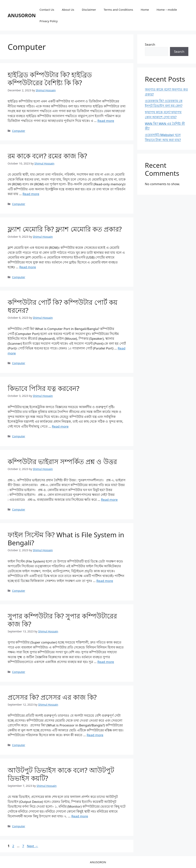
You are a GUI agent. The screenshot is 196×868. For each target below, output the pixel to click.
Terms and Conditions (118, 10)
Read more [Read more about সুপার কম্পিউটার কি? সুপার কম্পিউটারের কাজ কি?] (106, 662)
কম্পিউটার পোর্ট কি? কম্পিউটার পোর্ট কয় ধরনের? (63, 306)
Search (150, 44)
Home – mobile (167, 10)
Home (145, 10)
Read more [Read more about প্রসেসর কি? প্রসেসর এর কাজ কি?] (95, 735)
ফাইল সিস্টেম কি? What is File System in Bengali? (66, 539)
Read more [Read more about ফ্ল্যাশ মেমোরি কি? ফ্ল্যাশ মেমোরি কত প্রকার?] (28, 267)
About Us (68, 10)
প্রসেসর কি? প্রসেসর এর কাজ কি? (52, 697)
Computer (19, 131)
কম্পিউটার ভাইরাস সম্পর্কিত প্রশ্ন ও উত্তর (62, 462)
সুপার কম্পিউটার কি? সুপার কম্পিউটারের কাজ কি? (62, 620)
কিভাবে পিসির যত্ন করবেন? (44, 388)
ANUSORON (22, 15)
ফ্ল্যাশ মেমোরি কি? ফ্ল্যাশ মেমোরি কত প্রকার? (65, 229)
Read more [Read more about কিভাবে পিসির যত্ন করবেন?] (60, 426)
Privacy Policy (49, 21)
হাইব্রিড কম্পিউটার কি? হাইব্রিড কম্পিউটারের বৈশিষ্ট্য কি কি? (50, 79)
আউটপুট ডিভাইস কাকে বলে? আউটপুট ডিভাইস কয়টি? (61, 774)
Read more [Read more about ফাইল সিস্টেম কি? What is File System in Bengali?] (105, 581)
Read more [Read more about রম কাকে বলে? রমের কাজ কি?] (31, 194)
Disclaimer (89, 10)
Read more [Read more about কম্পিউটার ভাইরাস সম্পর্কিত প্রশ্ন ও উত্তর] (109, 500)
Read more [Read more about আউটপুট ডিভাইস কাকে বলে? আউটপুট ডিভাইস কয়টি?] (80, 816)
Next (32, 846)
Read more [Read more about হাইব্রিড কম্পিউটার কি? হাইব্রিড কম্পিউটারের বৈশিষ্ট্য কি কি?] (106, 121)
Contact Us (47, 10)
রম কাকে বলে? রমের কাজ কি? (47, 156)
